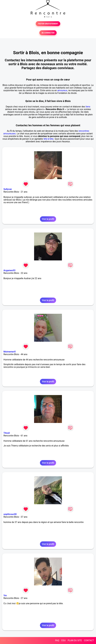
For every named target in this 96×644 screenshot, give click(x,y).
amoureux (62, 90)
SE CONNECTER (48, 33)
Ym (5, 595)
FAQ (57, 640)
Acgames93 (9, 270)
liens (88, 107)
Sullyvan (8, 189)
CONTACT (89, 640)
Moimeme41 (10, 352)
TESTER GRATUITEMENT (48, 24)
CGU (63, 640)
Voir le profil (48, 219)
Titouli (7, 433)
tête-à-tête (48, 139)
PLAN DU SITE (75, 640)
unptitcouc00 (10, 514)
